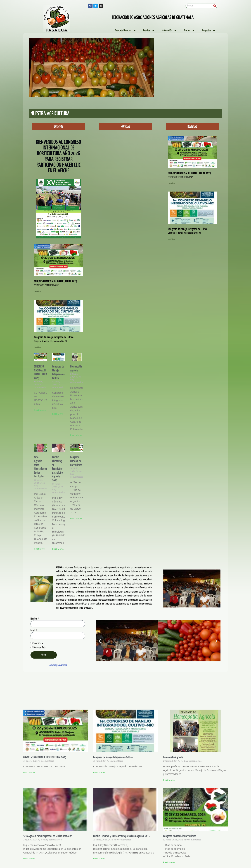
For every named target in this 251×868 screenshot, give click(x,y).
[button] (83, 96)
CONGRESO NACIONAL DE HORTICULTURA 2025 (55, 281)
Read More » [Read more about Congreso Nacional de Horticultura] (76, 519)
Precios (189, 31)
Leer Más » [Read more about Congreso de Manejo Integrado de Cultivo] (37, 347)
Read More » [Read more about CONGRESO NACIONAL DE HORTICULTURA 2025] (40, 410)
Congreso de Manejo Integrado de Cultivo (54, 337)
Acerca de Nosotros (126, 31)
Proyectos (209, 31)
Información (169, 31)
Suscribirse (38, 643)
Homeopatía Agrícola (173, 757)
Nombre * (35, 619)
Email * (34, 631)
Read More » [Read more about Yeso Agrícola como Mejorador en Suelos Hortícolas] (40, 549)
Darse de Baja (40, 648)
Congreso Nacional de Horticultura (76, 461)
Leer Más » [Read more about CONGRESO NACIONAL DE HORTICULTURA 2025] (37, 292)
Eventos (149, 31)
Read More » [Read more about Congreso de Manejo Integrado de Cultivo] (58, 414)
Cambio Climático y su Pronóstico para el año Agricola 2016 (57, 469)
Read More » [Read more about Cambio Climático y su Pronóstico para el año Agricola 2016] (58, 549)
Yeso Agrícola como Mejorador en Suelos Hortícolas (48, 836)
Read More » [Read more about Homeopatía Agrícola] (76, 435)
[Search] (215, 6)
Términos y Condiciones (58, 665)
